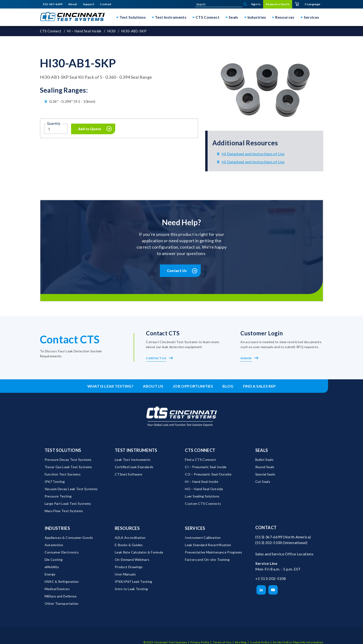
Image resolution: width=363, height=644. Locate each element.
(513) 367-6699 (269, 537)
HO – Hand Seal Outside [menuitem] (204, 489)
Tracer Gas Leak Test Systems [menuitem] (68, 467)
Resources (285, 17)
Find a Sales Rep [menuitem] (259, 386)
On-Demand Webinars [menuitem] (132, 560)
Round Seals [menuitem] (265, 467)
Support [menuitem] (89, 4)
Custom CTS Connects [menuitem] (203, 504)
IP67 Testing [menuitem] (55, 482)
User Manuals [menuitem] (125, 574)
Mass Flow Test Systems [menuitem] (64, 511)
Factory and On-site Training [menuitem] (207, 560)
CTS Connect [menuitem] (200, 450)
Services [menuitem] (195, 528)
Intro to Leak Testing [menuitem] (131, 589)
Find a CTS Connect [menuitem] (200, 460)
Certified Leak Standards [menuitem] (134, 467)
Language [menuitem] (313, 4)
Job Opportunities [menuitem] (193, 386)
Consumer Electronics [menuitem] (62, 552)
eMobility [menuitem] (52, 567)
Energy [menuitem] (50, 574)
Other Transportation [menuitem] (62, 604)
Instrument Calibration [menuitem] (203, 538)
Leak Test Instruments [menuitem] (133, 460)
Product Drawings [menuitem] (129, 567)
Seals (233, 17)
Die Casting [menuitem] (54, 560)
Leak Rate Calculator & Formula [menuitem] (139, 552)
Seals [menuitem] (262, 450)
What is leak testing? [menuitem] (111, 386)
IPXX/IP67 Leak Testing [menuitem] (134, 582)
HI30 (111, 31)
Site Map (241, 636)
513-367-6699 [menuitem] (53, 4)
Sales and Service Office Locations (284, 554)
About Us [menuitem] (153, 386)
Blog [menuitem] (228, 386)
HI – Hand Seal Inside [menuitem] (202, 482)
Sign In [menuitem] (256, 4)
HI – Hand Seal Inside (84, 31)
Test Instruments (171, 17)
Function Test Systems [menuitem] (63, 474)
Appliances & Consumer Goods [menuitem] (69, 538)
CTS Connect (207, 17)
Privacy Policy (200, 636)
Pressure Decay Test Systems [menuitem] (68, 460)
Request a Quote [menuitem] (278, 4)
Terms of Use (222, 636)
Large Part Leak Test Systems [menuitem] (68, 504)
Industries (257, 17)
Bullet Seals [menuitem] (264, 460)
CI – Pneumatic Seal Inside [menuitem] (206, 467)
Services (312, 17)
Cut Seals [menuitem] (263, 482)
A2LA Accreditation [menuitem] (130, 538)
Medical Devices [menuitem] (57, 589)
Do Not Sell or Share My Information (298, 636)
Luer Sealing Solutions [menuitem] (202, 496)
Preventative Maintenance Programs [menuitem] (214, 552)
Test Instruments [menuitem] (136, 450)
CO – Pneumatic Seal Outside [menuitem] (208, 474)
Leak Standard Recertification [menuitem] (208, 545)
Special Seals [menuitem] (265, 474)
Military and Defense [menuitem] (61, 596)
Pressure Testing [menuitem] (58, 496)
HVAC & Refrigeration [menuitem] (62, 582)
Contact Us (177, 271)
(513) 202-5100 (269, 542)
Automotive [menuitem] (54, 545)
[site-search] (219, 4)
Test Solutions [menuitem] (63, 450)
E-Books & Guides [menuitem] (129, 545)
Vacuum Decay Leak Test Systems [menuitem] (71, 489)
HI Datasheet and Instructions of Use (253, 154)
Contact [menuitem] (106, 4)
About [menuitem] (73, 4)
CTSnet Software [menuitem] (128, 474)
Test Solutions (133, 17)
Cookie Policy (260, 636)
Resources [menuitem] (127, 528)
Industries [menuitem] (57, 528)
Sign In (249, 358)
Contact (266, 528)
